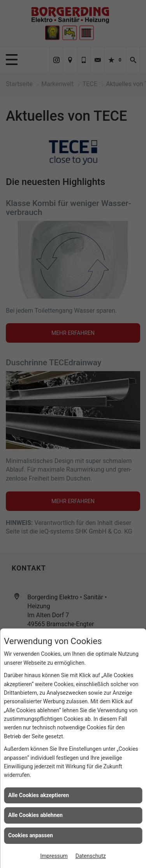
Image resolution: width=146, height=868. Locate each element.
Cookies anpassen (31, 835)
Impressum (54, 856)
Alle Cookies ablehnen (35, 815)
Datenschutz (91, 856)
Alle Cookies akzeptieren (39, 795)
